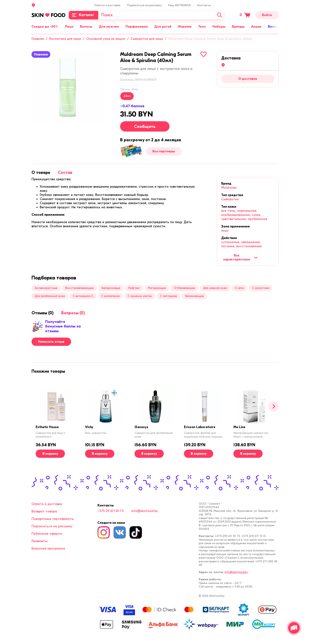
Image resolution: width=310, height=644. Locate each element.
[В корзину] (50, 454)
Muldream (229, 188)
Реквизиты (40, 541)
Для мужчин (109, 27)
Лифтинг (134, 288)
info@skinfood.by (144, 511)
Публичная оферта (47, 534)
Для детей (163, 27)
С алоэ (239, 288)
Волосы (86, 27)
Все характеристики (240, 257)
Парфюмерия (137, 27)
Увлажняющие (194, 296)
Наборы (219, 27)
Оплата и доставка (107, 5)
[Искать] (220, 15)
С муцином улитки (140, 296)
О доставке (248, 79)
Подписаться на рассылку (144, 5)
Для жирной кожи (215, 288)
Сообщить (145, 127)
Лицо (69, 27)
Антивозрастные (46, 288)
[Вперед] (274, 406)
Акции (256, 27)
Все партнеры (164, 151)
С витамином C (83, 296)
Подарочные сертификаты (53, 519)
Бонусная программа (48, 549)
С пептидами (168, 296)
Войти (267, 15)
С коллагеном (110, 296)
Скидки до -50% (45, 27)
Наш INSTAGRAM (180, 5)
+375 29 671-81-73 (111, 511)
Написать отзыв (51, 342)
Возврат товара (44, 511)
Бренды (238, 27)
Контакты (204, 5)
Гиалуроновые (111, 288)
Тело (202, 27)
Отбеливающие (185, 288)
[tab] (41, 172)
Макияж (185, 27)
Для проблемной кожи (50, 296)
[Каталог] (84, 15)
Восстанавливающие (80, 288)
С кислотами (261, 288)
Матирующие (157, 288)
